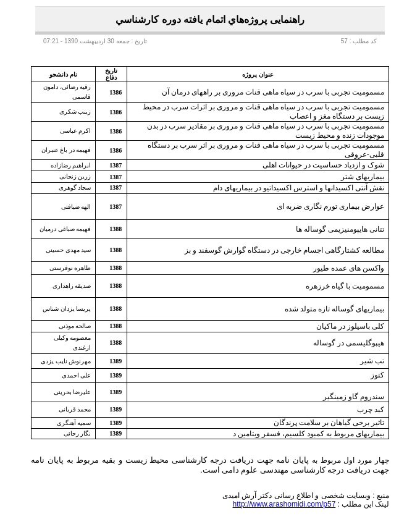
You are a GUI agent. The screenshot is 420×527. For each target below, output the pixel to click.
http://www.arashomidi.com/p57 (284, 504)
